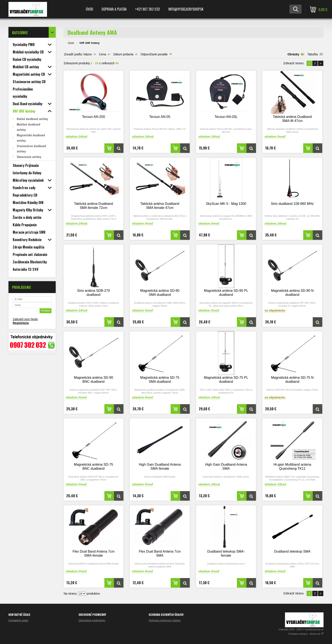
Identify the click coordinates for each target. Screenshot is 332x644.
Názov (88, 54)
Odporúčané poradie (154, 54)
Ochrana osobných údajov (165, 620)
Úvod (89, 9)
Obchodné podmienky (92, 620)
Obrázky (293, 54)
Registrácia (21, 323)
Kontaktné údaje (18, 620)
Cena (103, 54)
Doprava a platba (114, 9)
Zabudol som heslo (25, 319)
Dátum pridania (123, 54)
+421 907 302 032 (147, 9)
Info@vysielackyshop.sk (186, 9)
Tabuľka (313, 54)
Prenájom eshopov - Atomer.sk (306, 634)
